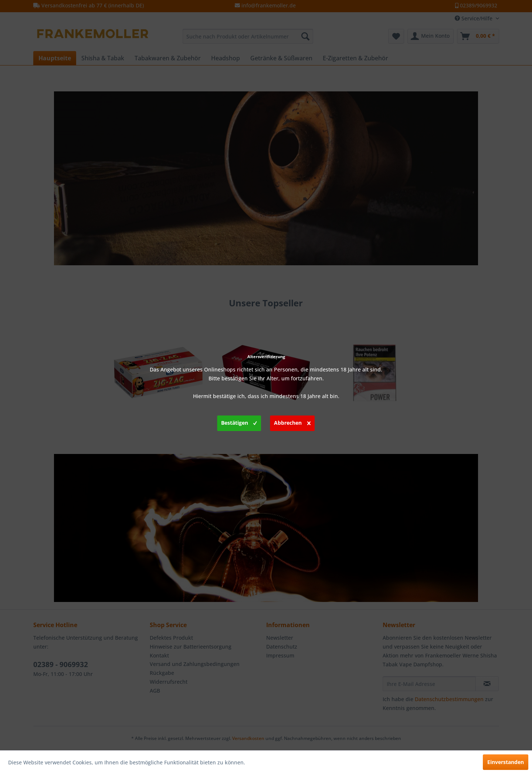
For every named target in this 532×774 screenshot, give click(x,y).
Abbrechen (292, 422)
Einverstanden (506, 762)
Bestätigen (239, 422)
